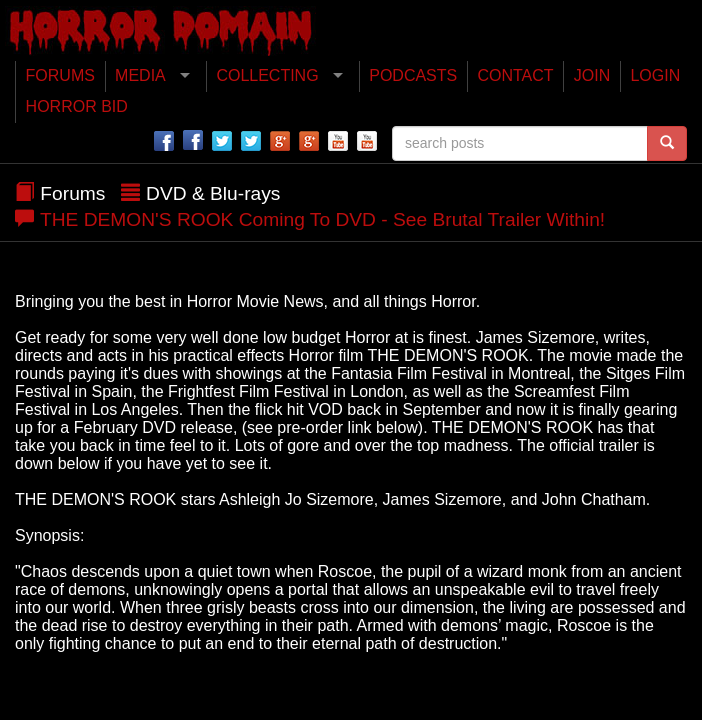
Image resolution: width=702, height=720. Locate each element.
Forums (72, 193)
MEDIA (140, 75)
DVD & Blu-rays (213, 193)
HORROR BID (77, 106)
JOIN (592, 75)
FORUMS (60, 75)
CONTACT (515, 75)
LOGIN (655, 75)
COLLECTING (267, 75)
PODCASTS (413, 75)
